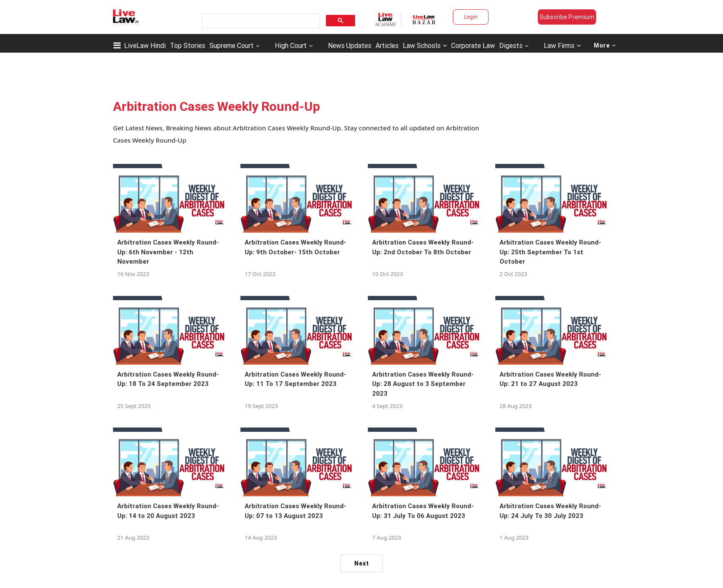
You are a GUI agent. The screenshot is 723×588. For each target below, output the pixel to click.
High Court (291, 45)
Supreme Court (232, 45)
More (605, 45)
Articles (387, 45)
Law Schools (425, 45)
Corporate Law (473, 45)
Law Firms (562, 45)
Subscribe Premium (567, 17)
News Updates (350, 45)
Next (362, 563)
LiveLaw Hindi (145, 45)
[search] (260, 21)
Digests (511, 45)
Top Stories (188, 45)
